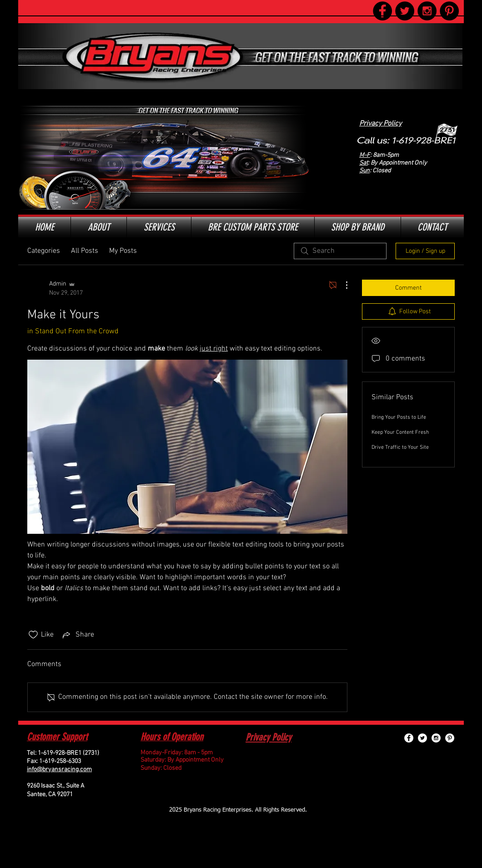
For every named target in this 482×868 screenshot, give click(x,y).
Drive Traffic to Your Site (400, 447)
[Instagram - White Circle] (436, 738)
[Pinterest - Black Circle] (449, 11)
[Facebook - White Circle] (409, 738)
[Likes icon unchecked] (33, 635)
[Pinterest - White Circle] (450, 738)
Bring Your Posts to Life (399, 417)
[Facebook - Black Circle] (382, 11)
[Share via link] (78, 635)
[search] (340, 251)
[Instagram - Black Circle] (427, 11)
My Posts (123, 251)
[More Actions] (342, 285)
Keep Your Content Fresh (400, 432)
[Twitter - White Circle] (422, 738)
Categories (44, 251)
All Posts (85, 251)
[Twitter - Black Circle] (405, 11)
